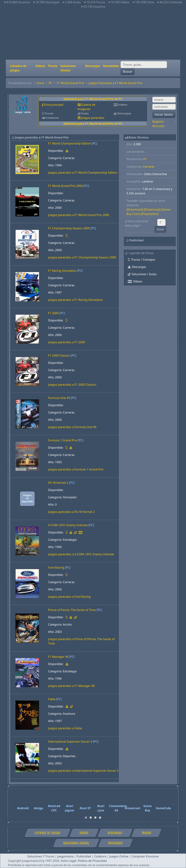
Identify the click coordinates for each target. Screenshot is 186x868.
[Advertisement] (93, 34)
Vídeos (40, 66)
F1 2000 (53, 313)
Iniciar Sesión (164, 114)
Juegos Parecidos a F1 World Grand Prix (115, 83)
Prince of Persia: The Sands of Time (72, 610)
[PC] (94, 143)
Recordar (159, 126)
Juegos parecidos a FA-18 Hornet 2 (71, 512)
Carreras (149, 167)
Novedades (111, 66)
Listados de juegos (18, 68)
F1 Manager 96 (58, 657)
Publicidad (84, 856)
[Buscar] (144, 65)
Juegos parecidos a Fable (65, 728)
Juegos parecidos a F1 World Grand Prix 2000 (79, 215)
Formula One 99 (59, 398)
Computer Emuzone (145, 856)
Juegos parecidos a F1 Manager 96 (71, 686)
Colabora (100, 856)
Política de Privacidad (92, 861)
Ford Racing (56, 568)
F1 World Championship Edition (70, 143)
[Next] (174, 803)
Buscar (128, 72)
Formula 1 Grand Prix (63, 440)
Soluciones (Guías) (68, 68)
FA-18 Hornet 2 (58, 483)
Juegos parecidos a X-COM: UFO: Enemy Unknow (81, 554)
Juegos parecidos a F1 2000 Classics (72, 385)
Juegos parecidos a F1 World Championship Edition (83, 173)
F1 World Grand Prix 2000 (65, 186)
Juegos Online (119, 856)
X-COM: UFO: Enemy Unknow (68, 525)
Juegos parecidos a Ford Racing (69, 597)
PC (50, 83)
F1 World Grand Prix (70, 83)
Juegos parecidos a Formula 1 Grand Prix (76, 469)
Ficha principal (54, 105)
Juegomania (65, 856)
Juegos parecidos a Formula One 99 (72, 427)
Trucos (53, 66)
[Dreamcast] (135, 209)
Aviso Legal (68, 861)
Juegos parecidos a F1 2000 (67, 342)
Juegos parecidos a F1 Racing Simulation (76, 300)
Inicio (40, 83)
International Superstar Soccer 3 (70, 742)
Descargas (93, 66)
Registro (158, 122)
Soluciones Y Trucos (41, 856)
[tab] (86, 818)
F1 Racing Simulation (62, 271)
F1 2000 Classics (59, 355)
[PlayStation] (150, 214)
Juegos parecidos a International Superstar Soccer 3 (83, 771)
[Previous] (12, 803)
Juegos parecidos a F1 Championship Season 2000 (82, 257)
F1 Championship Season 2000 (69, 228)
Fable (52, 699)
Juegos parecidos (93, 118)
